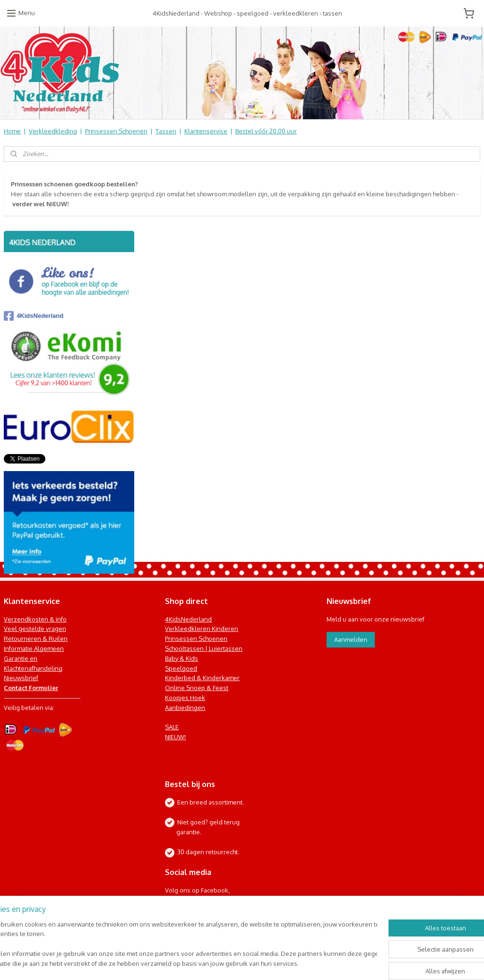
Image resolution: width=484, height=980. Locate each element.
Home (12, 131)
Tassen (166, 131)
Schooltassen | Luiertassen (204, 648)
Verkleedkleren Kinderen (202, 629)
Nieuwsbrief (21, 678)
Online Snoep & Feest (197, 688)
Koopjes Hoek (185, 698)
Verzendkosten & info (35, 619)
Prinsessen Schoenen (116, 131)
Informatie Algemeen (34, 648)
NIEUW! (175, 737)
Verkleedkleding (53, 131)
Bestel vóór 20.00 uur (266, 131)
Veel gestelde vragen (35, 629)
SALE (172, 727)
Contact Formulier (31, 688)
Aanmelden (351, 639)
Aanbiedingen (185, 708)
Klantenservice (206, 131)
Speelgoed (181, 668)
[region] (180, 945)
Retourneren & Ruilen (36, 639)
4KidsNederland (34, 316)
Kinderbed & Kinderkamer (202, 678)
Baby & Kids (181, 658)
